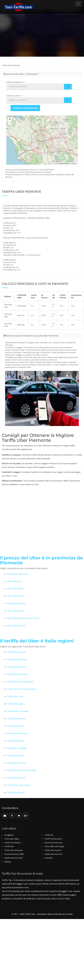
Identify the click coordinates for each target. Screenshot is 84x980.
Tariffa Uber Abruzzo (16, 652)
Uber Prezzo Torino (16, 611)
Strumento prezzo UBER (14, 854)
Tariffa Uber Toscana (16, 763)
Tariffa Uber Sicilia (15, 756)
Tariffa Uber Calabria (16, 667)
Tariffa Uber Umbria (16, 778)
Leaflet (55, 164)
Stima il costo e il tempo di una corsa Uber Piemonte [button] (31, 336)
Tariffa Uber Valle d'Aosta (18, 785)
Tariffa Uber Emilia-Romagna (20, 682)
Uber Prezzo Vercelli (16, 626)
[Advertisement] (26, 34)
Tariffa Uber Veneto (16, 793)
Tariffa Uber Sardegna (17, 748)
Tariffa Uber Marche (16, 719)
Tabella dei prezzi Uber (14, 858)
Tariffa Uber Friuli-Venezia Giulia (22, 689)
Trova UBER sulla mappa (54, 846)
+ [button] (10, 119)
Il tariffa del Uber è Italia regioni (37, 641)
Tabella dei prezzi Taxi (53, 854)
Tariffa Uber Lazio (15, 696)
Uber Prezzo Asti (14, 581)
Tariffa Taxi (49, 835)
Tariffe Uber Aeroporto (14, 850)
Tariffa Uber (9, 846)
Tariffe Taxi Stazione (12, 843)
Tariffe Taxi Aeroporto (53, 839)
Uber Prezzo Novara (16, 603)
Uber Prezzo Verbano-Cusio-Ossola (23, 618)
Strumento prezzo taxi (53, 843)
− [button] (10, 123)
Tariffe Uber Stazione (53, 850)
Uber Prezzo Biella (15, 589)
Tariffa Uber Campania (17, 674)
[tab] (42, 74)
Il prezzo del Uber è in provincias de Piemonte (41, 560)
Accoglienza (9, 835)
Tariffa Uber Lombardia (18, 711)
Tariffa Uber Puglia (15, 741)
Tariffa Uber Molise (16, 726)
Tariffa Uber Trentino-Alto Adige (21, 770)
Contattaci (49, 858)
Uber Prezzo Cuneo (16, 596)
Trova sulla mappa (12, 839)
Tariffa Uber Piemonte (17, 733)
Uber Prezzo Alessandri (18, 574)
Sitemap (8, 862)
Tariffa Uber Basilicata (17, 659)
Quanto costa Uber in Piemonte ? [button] (21, 74)
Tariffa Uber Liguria (16, 704)
